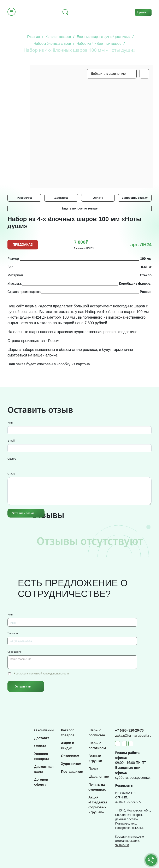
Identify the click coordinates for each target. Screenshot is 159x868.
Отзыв (11, 474)
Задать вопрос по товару (79, 208)
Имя (10, 423)
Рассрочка (24, 198)
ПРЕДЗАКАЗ (23, 245)
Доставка (61, 198)
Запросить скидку (135, 198)
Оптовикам (70, 756)
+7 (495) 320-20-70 (129, 730)
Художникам (71, 764)
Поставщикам (72, 772)
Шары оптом (99, 777)
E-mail (11, 441)
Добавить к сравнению (108, 74)
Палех (93, 769)
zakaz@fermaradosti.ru (133, 736)
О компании (44, 730)
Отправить (23, 686)
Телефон (13, 633)
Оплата (98, 198)
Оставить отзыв (23, 513)
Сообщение (14, 652)
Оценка (12, 459)
